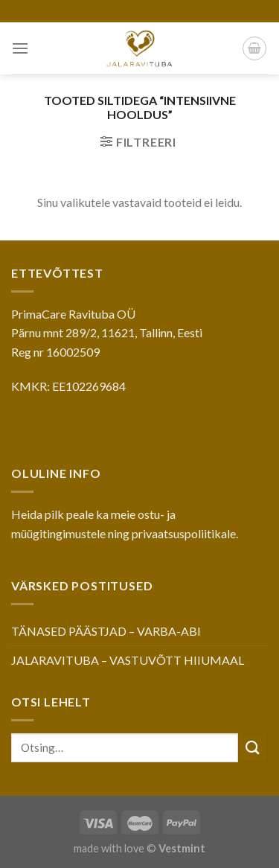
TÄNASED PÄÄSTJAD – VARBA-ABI (106, 631)
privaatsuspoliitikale (184, 533)
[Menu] (20, 48)
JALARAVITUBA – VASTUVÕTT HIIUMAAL (128, 660)
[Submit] (253, 748)
